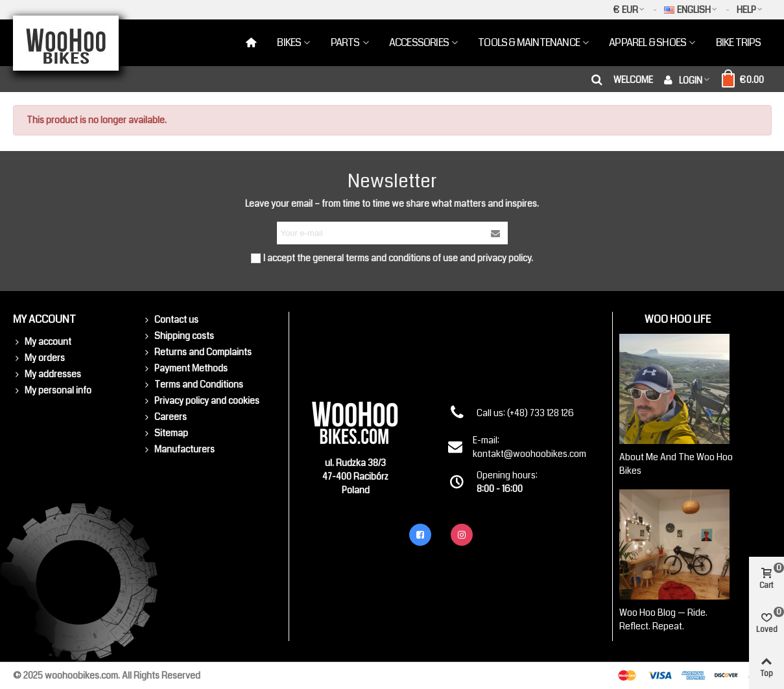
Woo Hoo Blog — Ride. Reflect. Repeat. (663, 619)
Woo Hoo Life (678, 319)
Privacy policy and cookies (201, 401)
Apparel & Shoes (647, 42)
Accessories (419, 42)
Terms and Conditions (193, 385)
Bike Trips (739, 42)
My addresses (47, 374)
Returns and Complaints (197, 352)
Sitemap (165, 433)
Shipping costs (178, 336)
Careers (165, 417)
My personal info (52, 391)
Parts (345, 42)
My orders (39, 358)
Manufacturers (179, 450)
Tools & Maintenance (529, 42)
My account (42, 342)
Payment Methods (185, 368)
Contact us (171, 320)
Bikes (289, 42)
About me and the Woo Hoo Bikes (676, 464)
